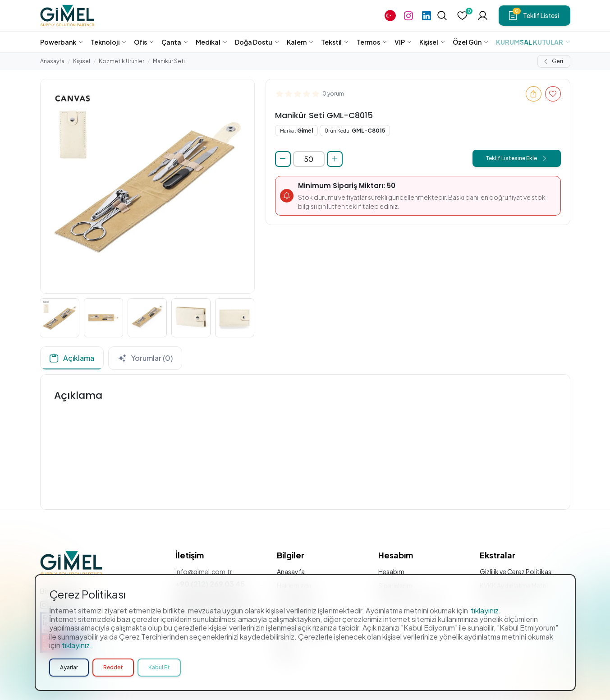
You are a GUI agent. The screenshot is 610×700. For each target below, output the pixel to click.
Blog (284, 642)
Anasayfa (52, 61)
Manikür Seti (169, 61)
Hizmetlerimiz (297, 599)
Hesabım (391, 571)
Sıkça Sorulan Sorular (410, 599)
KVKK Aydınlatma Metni (514, 585)
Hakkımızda (294, 585)
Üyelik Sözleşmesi (506, 599)
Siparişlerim (395, 585)
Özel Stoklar (295, 613)
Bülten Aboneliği (301, 628)
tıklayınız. (486, 680)
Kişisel (82, 61)
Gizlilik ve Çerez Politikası (516, 571)
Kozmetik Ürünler (122, 61)
